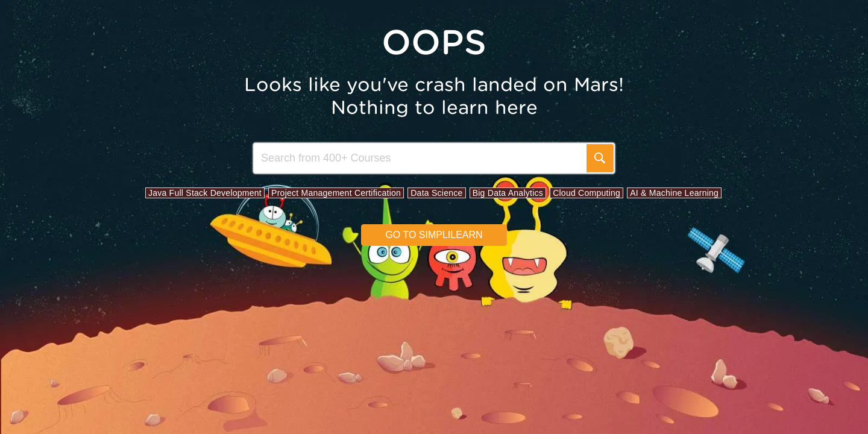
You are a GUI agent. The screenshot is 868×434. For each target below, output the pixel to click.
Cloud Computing (587, 193)
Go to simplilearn (434, 235)
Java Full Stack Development (205, 193)
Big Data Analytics (508, 193)
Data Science (436, 193)
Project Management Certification (336, 193)
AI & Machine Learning (674, 193)
